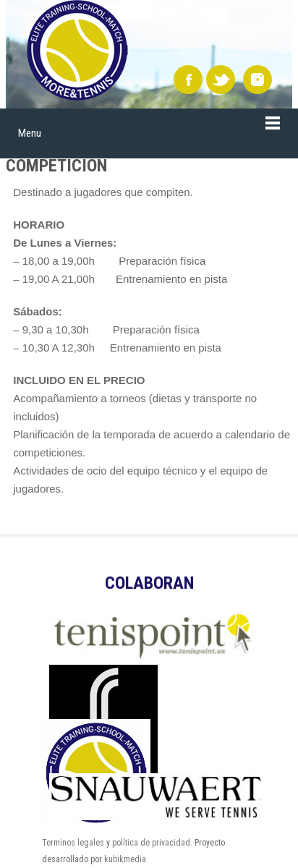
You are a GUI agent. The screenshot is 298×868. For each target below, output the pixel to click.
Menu (30, 133)
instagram (257, 80)
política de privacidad (151, 843)
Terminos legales (73, 843)
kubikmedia (125, 859)
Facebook (188, 80)
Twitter (221, 80)
